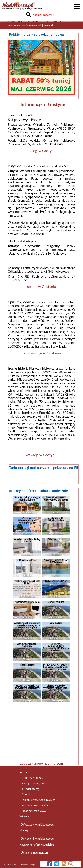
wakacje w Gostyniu (42, 455)
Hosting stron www (34, 811)
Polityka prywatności (35, 805)
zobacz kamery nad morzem (41, 763)
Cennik (26, 794)
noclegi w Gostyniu (41, 151)
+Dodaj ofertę (31, 789)
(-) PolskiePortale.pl (27, 865)
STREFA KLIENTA (33, 778)
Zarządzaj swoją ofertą (36, 783)
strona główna (13, 25)
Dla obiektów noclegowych (39, 800)
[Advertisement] (41, 733)
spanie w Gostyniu (42, 286)
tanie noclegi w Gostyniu (42, 353)
